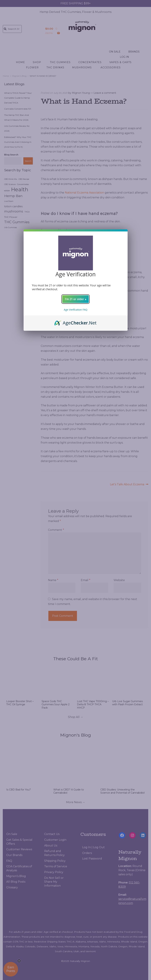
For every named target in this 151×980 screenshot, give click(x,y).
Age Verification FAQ (76, 310)
